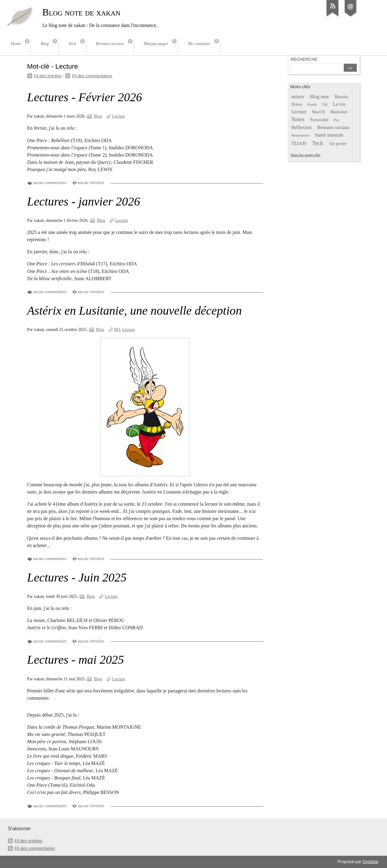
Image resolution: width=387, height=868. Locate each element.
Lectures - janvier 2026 (84, 201)
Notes (298, 119)
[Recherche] (317, 68)
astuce (298, 97)
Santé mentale (329, 135)
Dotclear (371, 862)
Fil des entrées (48, 76)
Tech (318, 143)
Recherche (304, 59)
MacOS (319, 112)
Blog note (319, 97)
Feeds (312, 104)
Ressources (301, 135)
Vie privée (338, 144)
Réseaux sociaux (333, 127)
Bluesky (342, 97)
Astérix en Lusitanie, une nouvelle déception (135, 311)
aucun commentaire (50, 183)
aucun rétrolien (91, 183)
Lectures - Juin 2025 (77, 577)
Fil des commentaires (92, 76)
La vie (339, 104)
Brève (297, 104)
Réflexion (301, 127)
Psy (337, 120)
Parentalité (319, 120)
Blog (98, 116)
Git (325, 104)
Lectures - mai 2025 (76, 660)
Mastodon (339, 112)
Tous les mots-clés (305, 155)
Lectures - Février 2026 (85, 97)
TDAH (299, 143)
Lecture (119, 116)
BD (117, 330)
